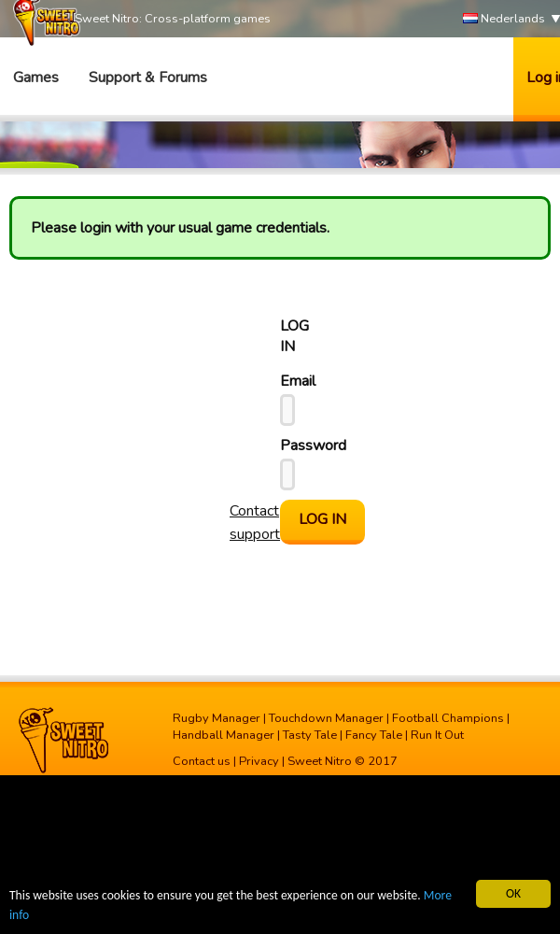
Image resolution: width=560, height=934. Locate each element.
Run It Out (437, 735)
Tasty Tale (310, 735)
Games (36, 78)
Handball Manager (224, 735)
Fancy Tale (374, 735)
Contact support (255, 523)
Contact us (202, 761)
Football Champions (448, 718)
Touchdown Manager (326, 718)
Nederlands (504, 19)
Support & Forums (148, 78)
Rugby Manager (217, 718)
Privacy (259, 761)
